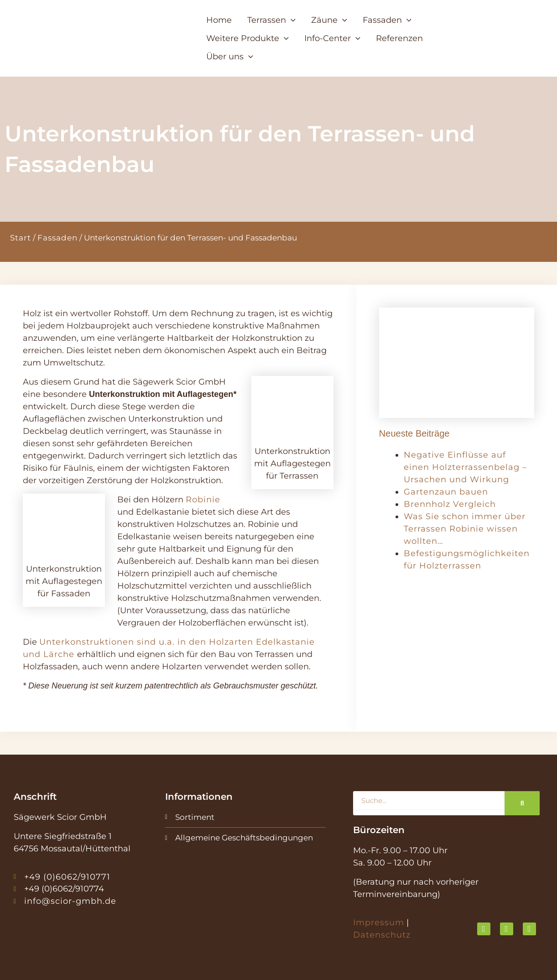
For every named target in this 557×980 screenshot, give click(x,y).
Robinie (203, 500)
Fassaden (57, 238)
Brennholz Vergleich (450, 504)
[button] (278, 29)
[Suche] (522, 803)
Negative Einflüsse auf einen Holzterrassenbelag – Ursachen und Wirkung (465, 467)
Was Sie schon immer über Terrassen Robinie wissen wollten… (465, 529)
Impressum (379, 923)
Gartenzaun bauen (446, 492)
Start (21, 238)
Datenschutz (382, 935)
